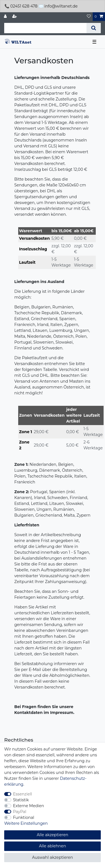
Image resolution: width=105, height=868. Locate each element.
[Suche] (94, 28)
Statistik (21, 800)
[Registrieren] (15, 17)
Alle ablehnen (53, 846)
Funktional (24, 817)
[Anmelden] (6, 17)
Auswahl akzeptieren (53, 857)
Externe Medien (29, 806)
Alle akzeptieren (52, 835)
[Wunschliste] (89, 17)
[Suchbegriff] (45, 28)
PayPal (20, 812)
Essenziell (23, 794)
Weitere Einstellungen (26, 823)
